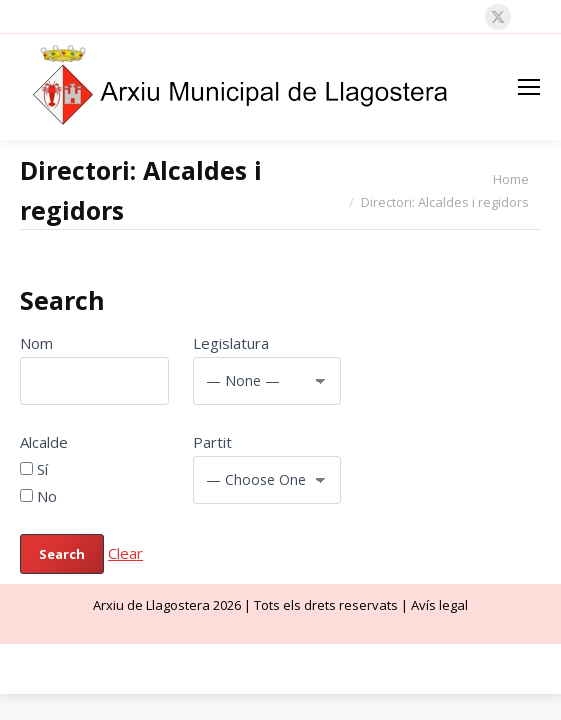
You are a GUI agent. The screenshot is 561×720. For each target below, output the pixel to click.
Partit (212, 442)
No (38, 496)
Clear (125, 553)
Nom (36, 343)
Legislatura (231, 343)
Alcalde (44, 442)
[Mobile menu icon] (529, 87)
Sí (34, 469)
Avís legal (439, 605)
